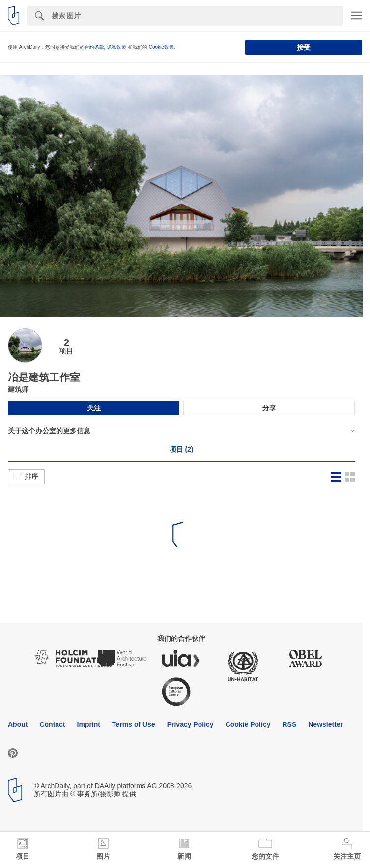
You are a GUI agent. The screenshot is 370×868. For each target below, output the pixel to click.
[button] (26, 477)
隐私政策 (116, 47)
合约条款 (94, 47)
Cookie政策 (161, 47)
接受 (304, 47)
